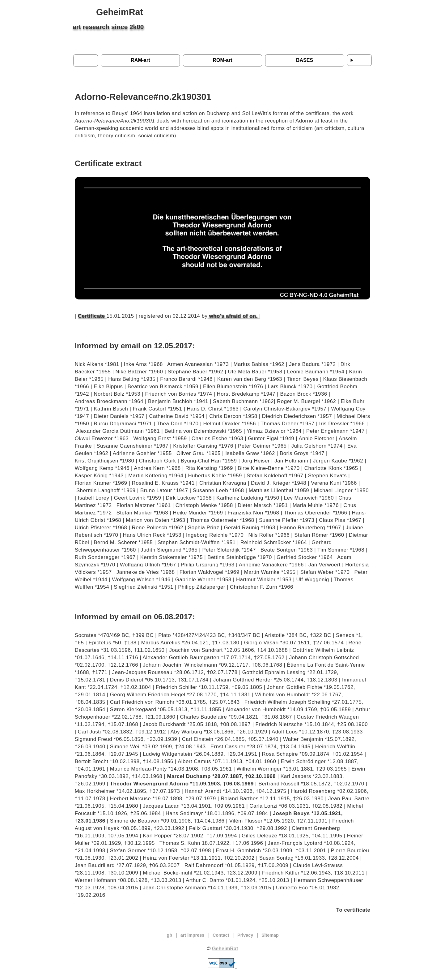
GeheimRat (120, 12)
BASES (305, 60)
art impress (193, 935)
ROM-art (222, 60)
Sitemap (270, 935)
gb (170, 935)
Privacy (245, 935)
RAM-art (140, 60)
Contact (221, 935)
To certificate (353, 910)
